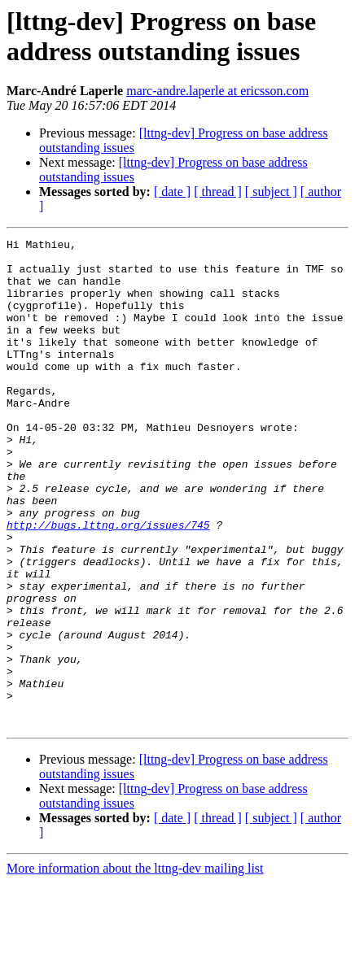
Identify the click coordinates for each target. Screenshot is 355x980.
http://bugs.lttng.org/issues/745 (108, 583)
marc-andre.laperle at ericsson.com (217, 91)
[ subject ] (271, 192)
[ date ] (172, 192)
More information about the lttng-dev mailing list (135, 966)
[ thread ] (218, 192)
